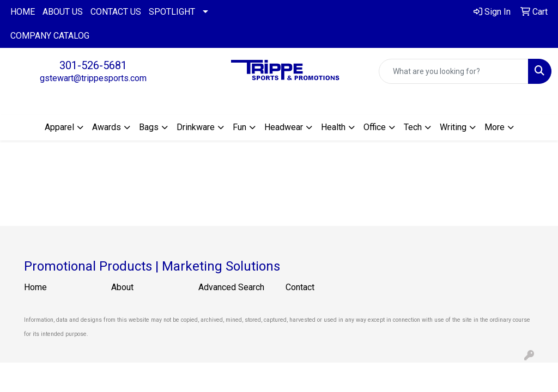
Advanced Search (231, 287)
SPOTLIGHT (172, 12)
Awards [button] (107, 127)
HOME (23, 12)
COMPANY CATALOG (50, 36)
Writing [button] (453, 127)
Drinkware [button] (196, 127)
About (122, 287)
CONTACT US (116, 12)
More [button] (495, 127)
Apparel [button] (59, 127)
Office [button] (375, 127)
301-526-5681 (93, 65)
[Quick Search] (454, 71)
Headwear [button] (284, 127)
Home (35, 287)
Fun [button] (239, 127)
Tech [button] (413, 127)
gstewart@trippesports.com (93, 78)
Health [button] (333, 127)
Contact (300, 287)
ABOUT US (63, 12)
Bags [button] (149, 127)
